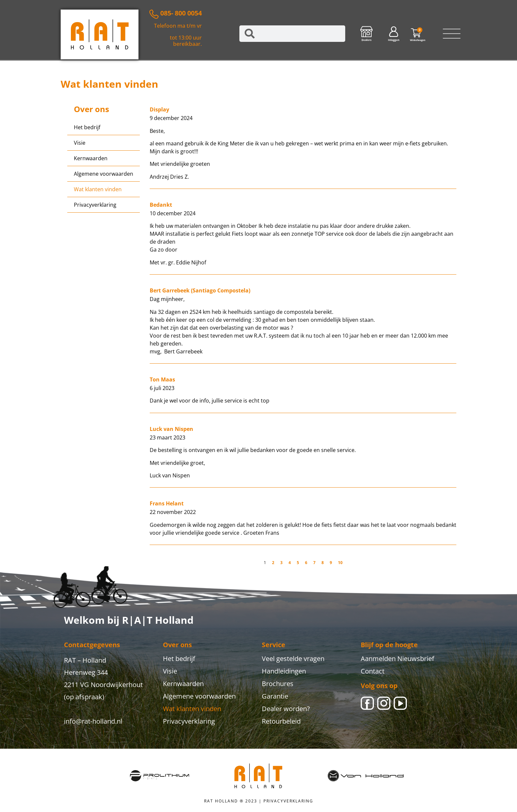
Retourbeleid (281, 721)
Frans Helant (167, 503)
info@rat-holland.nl (93, 721)
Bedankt (161, 205)
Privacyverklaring (95, 205)
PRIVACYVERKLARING (288, 801)
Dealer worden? (286, 709)
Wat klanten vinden (98, 189)
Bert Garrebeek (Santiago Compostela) (200, 290)
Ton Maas (162, 379)
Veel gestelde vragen (293, 659)
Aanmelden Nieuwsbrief (397, 659)
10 (340, 563)
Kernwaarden (91, 158)
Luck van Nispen (171, 429)
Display (159, 109)
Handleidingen (284, 671)
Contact (373, 671)
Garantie (275, 696)
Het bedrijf (87, 127)
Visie (80, 143)
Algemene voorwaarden (104, 174)
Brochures (278, 684)
